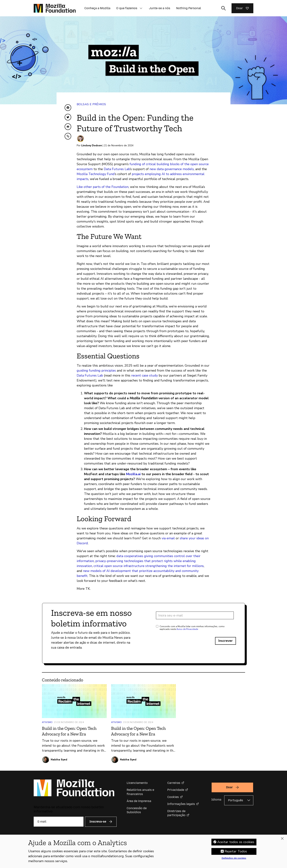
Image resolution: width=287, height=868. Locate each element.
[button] (141, 8)
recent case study (145, 375)
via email (168, 538)
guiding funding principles (96, 370)
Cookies (173, 797)
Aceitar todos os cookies (236, 842)
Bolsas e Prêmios (91, 104)
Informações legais (181, 804)
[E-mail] (59, 822)
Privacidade (176, 790)
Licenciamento (137, 783)
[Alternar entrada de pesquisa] (223, 8)
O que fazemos (127, 8)
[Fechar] (282, 839)
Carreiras (174, 783)
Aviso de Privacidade (187, 629)
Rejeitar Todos (236, 852)
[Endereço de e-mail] (195, 615)
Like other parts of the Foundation (103, 187)
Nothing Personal (189, 8)
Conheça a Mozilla (97, 8)
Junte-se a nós (160, 8)
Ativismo (47, 722)
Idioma (216, 800)
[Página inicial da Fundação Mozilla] (55, 8)
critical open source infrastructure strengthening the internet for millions (149, 566)
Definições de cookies (234, 859)
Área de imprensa (139, 801)
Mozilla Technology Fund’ (96, 174)
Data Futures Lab (117, 169)
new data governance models (172, 169)
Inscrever (225, 641)
